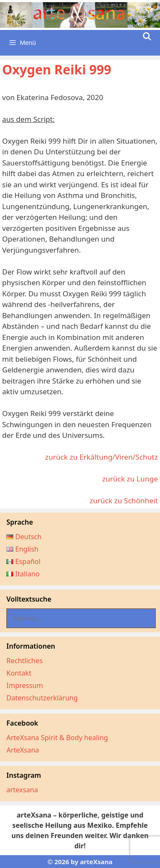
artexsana (22, 790)
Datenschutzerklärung (42, 698)
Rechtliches (25, 661)
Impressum (25, 685)
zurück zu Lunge (130, 479)
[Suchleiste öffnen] (147, 37)
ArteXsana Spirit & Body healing (57, 738)
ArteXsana (23, 750)
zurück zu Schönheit (124, 500)
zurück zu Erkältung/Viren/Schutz (102, 457)
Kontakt (19, 673)
